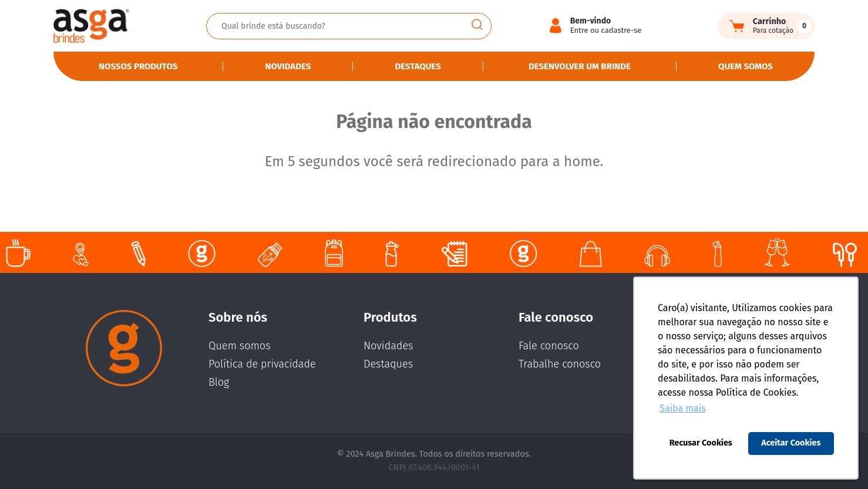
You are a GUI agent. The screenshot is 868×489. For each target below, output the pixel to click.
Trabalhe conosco (560, 364)
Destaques (418, 66)
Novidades (288, 66)
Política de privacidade (262, 364)
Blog (219, 382)
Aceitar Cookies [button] (791, 443)
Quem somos (746, 66)
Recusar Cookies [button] (701, 443)
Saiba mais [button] (683, 408)
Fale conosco (549, 346)
